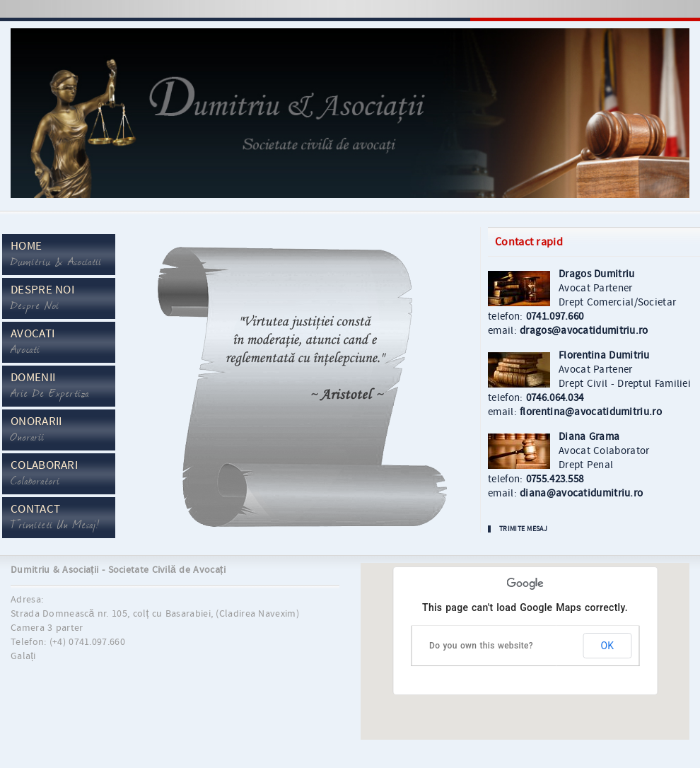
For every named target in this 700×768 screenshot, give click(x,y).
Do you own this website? (481, 646)
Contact (55, 518)
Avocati (33, 342)
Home (56, 255)
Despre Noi (42, 298)
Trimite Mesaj (523, 529)
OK (607, 646)
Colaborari (44, 474)
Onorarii (36, 430)
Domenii (50, 386)
